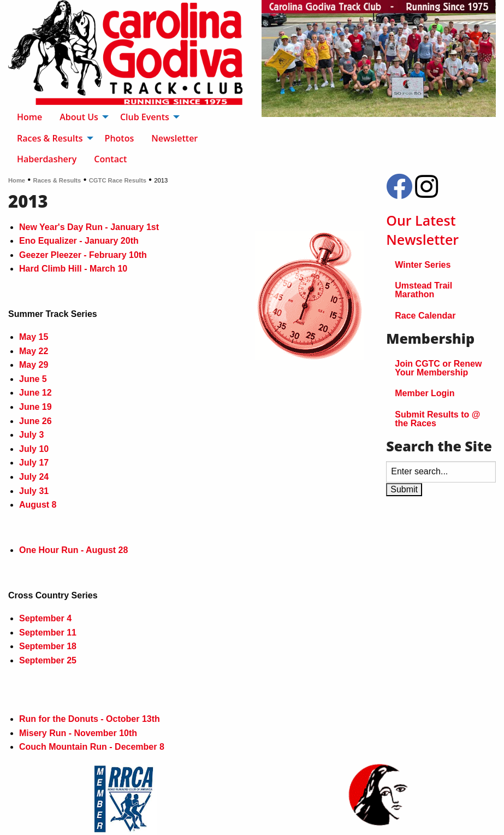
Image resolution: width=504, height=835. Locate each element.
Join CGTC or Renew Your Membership (438, 368)
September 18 (48, 646)
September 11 (48, 633)
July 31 (34, 491)
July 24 (34, 477)
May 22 (34, 351)
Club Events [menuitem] (145, 117)
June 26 (35, 421)
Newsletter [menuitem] (174, 138)
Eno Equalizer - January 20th (79, 241)
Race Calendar (425, 316)
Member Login (425, 393)
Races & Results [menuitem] (50, 138)
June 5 (33, 379)
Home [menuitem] (29, 117)
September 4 (45, 618)
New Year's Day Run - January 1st (89, 227)
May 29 (34, 365)
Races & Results (57, 180)
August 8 (38, 505)
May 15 (34, 337)
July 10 (34, 449)
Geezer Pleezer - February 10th (83, 255)
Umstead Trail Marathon (423, 290)
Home (17, 180)
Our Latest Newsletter (422, 230)
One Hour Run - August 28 (73, 550)
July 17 (34, 463)
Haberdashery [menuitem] (47, 159)
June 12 (35, 393)
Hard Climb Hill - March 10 (73, 269)
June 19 (35, 407)
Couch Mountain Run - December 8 (92, 747)
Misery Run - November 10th (78, 733)
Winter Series (423, 265)
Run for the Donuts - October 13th (90, 719)
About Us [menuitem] (79, 117)
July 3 (31, 435)
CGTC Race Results (118, 180)
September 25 (48, 660)
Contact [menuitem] (110, 159)
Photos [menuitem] (120, 138)
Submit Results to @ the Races (437, 419)
